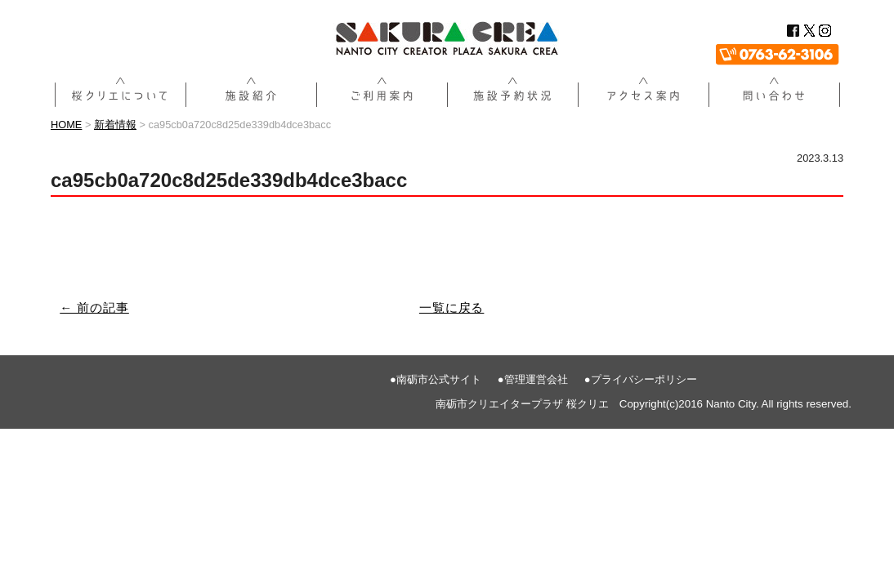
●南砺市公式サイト (436, 379)
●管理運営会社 (533, 379)
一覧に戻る (452, 307)
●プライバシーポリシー (641, 379)
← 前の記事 (94, 307)
